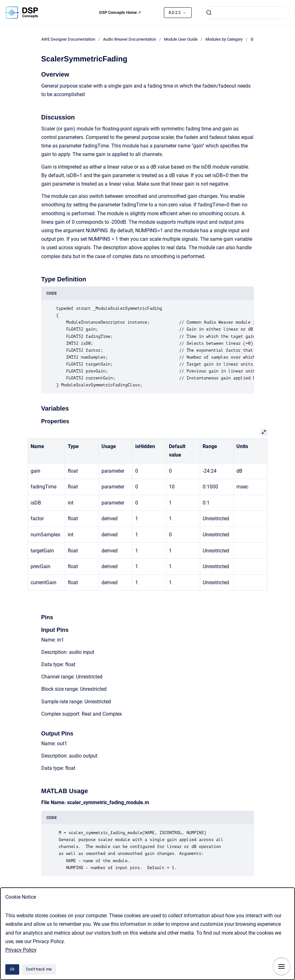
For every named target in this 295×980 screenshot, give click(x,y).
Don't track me (39, 969)
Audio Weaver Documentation (130, 39)
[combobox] (246, 13)
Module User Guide (181, 39)
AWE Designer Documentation (68, 39)
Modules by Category (224, 39)
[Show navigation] (281, 966)
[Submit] (209, 13)
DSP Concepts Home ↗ (120, 12)
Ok (12, 969)
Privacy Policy (21, 950)
